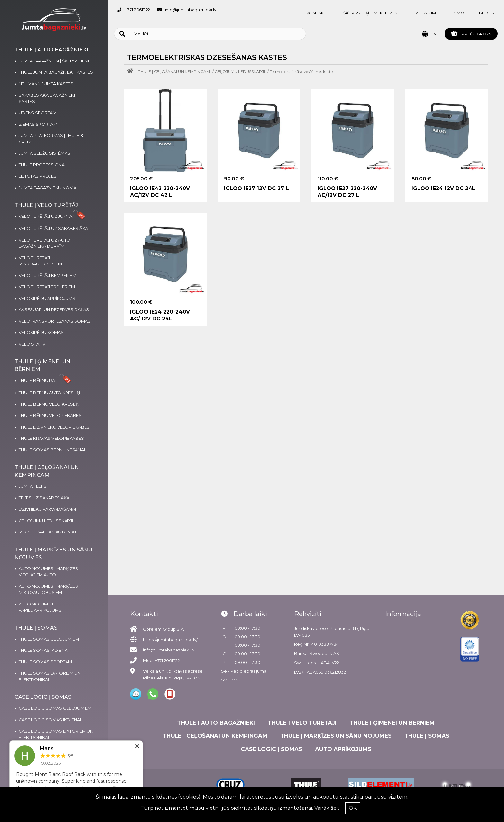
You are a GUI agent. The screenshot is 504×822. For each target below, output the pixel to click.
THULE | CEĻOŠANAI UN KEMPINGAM (174, 72)
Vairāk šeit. (328, 808)
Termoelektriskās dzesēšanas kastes (302, 72)
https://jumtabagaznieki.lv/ (170, 640)
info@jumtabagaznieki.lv (191, 10)
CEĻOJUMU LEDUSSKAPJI (240, 72)
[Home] (132, 72)
